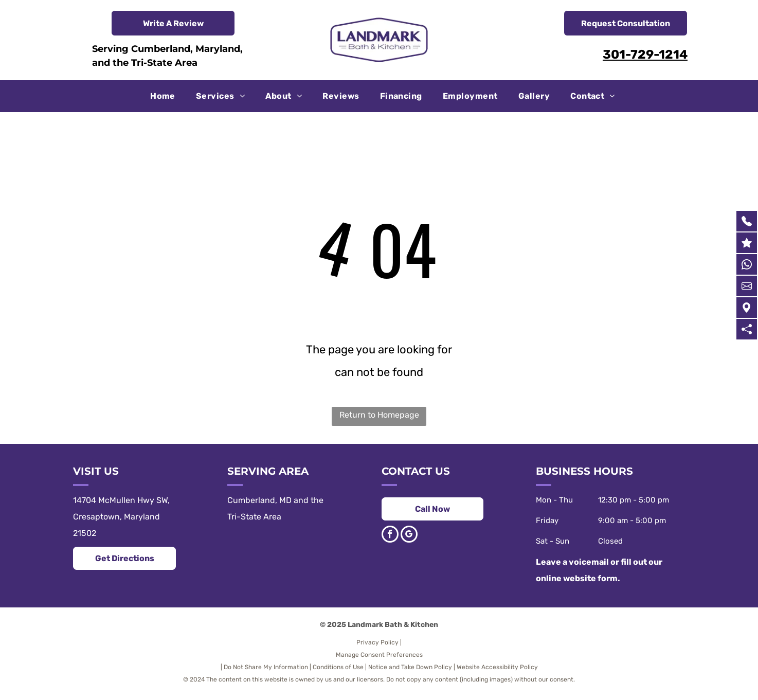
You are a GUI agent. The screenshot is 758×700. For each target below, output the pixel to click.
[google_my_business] (409, 535)
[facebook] (390, 535)
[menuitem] (163, 96)
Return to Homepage (379, 415)
